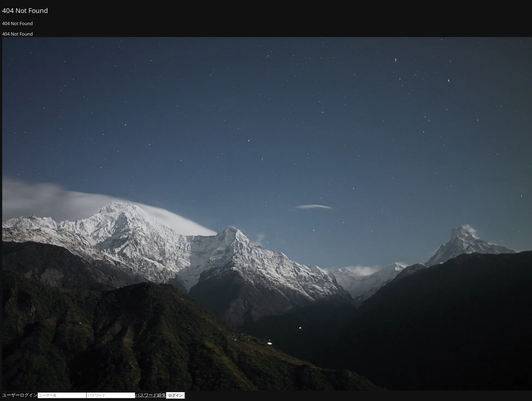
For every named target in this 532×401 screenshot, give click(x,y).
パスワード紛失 (151, 395)
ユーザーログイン (20, 395)
